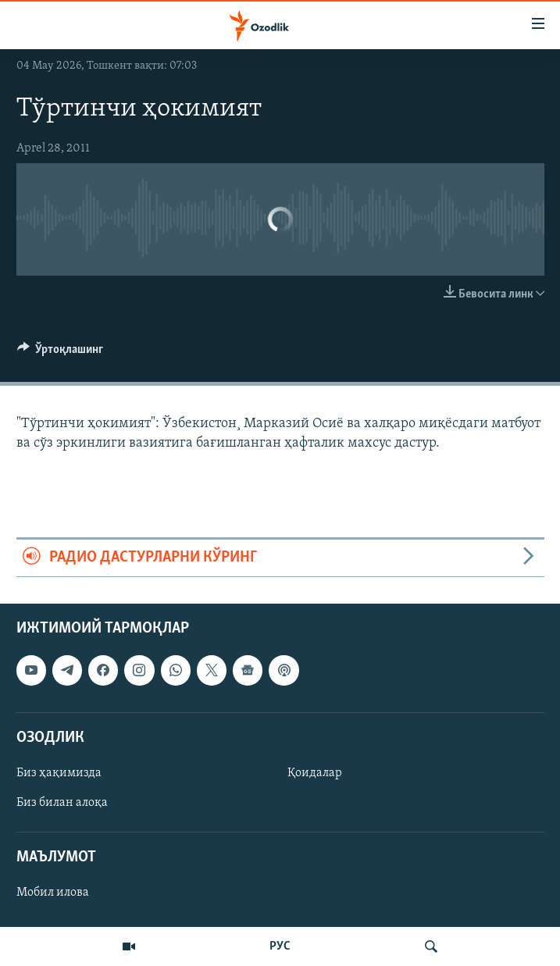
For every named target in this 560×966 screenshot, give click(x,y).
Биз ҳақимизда (59, 773)
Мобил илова (53, 893)
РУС (280, 946)
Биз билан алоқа (62, 803)
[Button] (61, 353)
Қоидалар (315, 773)
